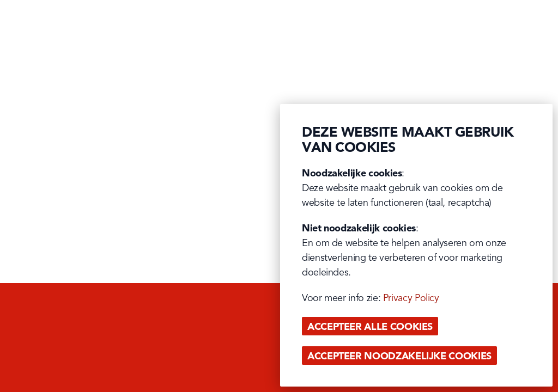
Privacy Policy (411, 298)
